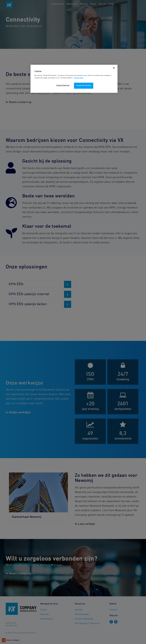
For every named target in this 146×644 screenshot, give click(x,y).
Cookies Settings (63, 85)
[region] (74, 79)
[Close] (114, 68)
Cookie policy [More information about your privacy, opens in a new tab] (79, 78)
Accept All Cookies (84, 86)
